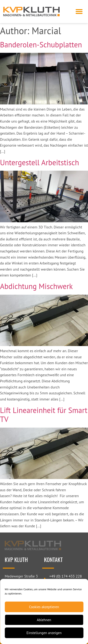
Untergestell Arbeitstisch (40, 162)
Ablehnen (44, 620)
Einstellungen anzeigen (44, 633)
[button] (79, 12)
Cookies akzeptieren (44, 607)
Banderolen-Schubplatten (41, 45)
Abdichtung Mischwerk (36, 286)
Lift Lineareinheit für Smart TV (44, 415)
